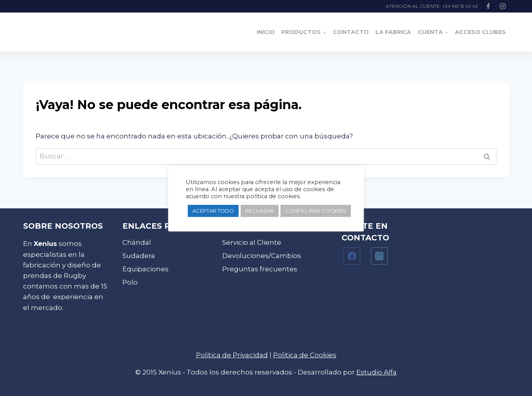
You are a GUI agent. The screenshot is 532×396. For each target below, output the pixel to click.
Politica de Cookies (305, 355)
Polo (130, 282)
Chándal (137, 242)
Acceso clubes (480, 32)
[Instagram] (503, 6)
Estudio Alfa (377, 372)
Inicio (266, 32)
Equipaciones (146, 269)
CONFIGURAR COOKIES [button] (316, 211)
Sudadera (139, 256)
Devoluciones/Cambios (262, 256)
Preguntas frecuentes (260, 269)
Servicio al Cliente (252, 242)
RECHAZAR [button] (260, 211)
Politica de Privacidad (232, 355)
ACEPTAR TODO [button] (213, 211)
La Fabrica (393, 32)
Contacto (351, 32)
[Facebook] (488, 6)
